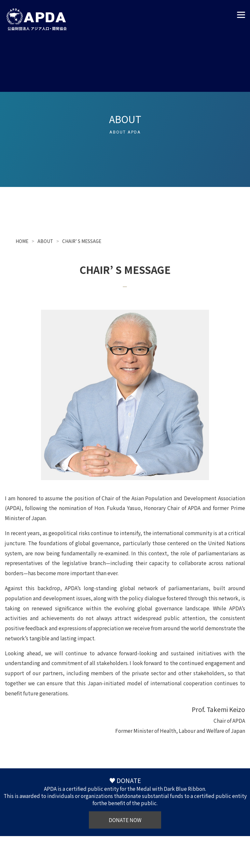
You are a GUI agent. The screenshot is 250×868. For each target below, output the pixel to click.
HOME (22, 241)
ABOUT (45, 241)
